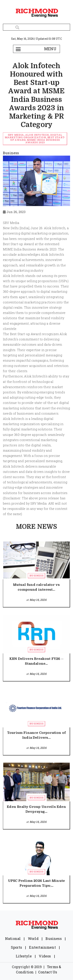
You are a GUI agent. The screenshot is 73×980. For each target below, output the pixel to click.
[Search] (36, 27)
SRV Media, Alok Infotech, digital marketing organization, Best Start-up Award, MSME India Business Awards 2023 (35, 139)
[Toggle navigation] (18, 49)
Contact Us (48, 972)
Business (36, 575)
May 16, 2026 (38, 600)
